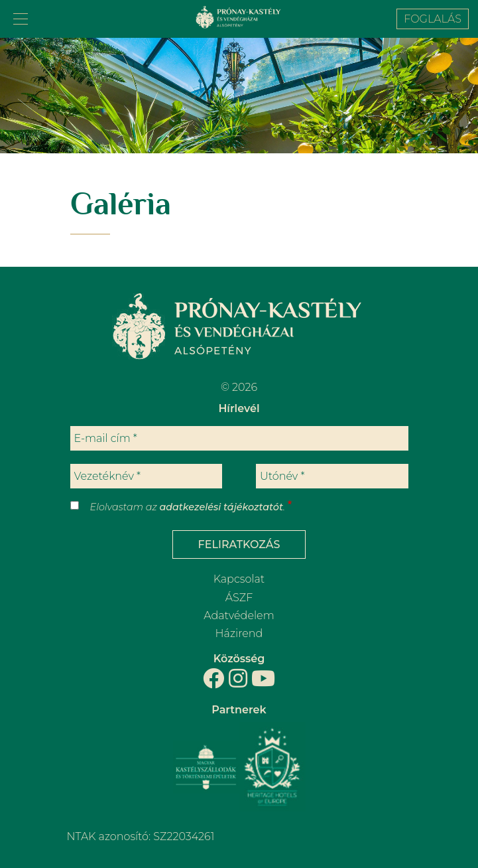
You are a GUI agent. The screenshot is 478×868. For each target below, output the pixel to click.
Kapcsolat (239, 579)
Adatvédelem (239, 615)
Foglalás (433, 19)
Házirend (239, 633)
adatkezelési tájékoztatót (221, 507)
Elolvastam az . (188, 507)
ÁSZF (239, 598)
